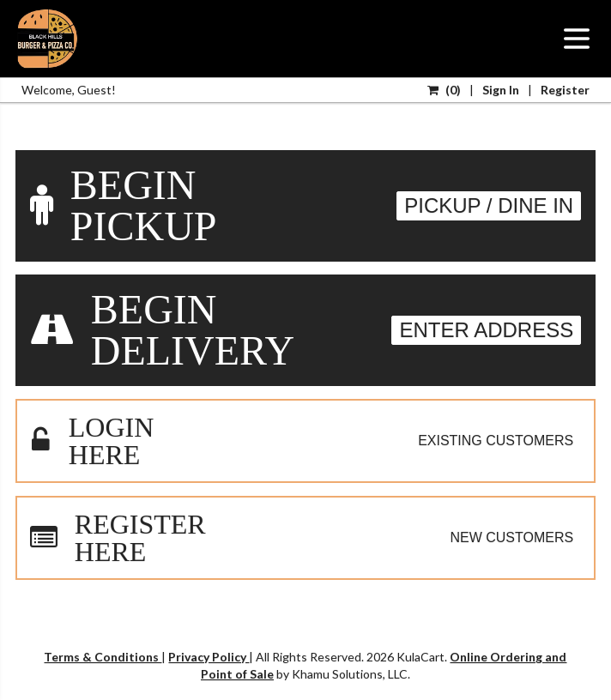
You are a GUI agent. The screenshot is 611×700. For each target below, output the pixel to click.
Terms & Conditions (103, 657)
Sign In (501, 90)
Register (565, 90)
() (444, 90)
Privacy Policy (209, 657)
